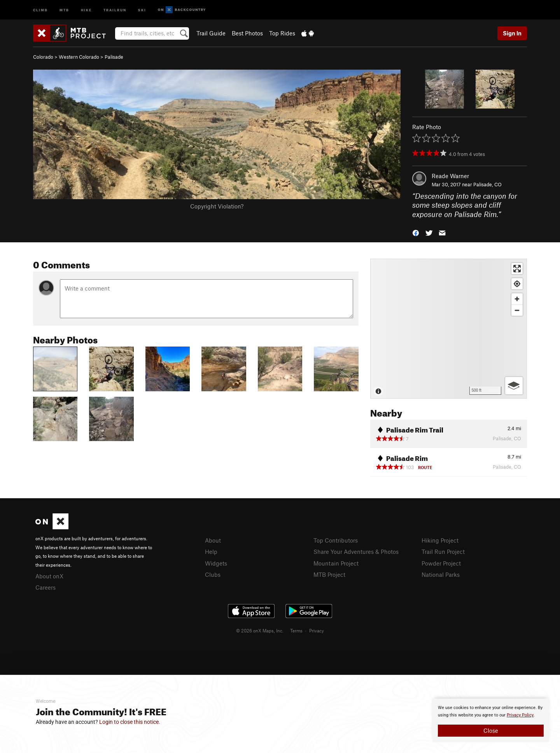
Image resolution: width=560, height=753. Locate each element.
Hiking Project (440, 540)
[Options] (514, 386)
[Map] (449, 329)
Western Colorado (79, 57)
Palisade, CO (487, 184)
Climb (40, 10)
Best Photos (247, 33)
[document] (491, 720)
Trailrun (115, 10)
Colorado (43, 57)
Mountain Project (336, 563)
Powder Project (441, 563)
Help (211, 552)
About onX (49, 576)
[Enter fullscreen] (517, 269)
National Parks (441, 574)
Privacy (317, 630)
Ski (142, 10)
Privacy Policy (520, 715)
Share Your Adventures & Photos (356, 552)
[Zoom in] (517, 299)
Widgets (216, 563)
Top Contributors (336, 540)
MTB (64, 10)
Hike (86, 10)
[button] (416, 232)
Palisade (114, 57)
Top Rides (282, 33)
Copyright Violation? (217, 206)
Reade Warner (450, 176)
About (213, 540)
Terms (296, 630)
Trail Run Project (443, 552)
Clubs (213, 574)
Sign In (512, 33)
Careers (45, 587)
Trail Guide (211, 33)
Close (491, 730)
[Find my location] (517, 284)
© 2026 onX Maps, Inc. (260, 630)
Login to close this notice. (130, 722)
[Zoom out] (517, 310)
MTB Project (329, 574)
